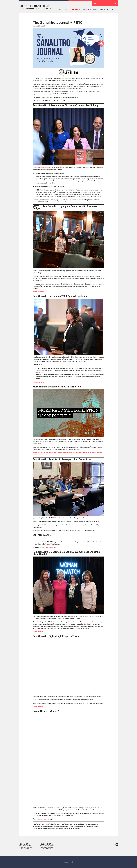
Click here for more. (39, 292)
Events (95, 9)
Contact (113, 9)
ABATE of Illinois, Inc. (59, 518)
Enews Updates (104, 9)
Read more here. (38, 632)
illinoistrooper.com (42, 819)
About (67, 10)
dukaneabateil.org (50, 548)
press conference (45, 168)
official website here (63, 202)
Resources (88, 10)
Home (59, 9)
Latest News (77, 10)
